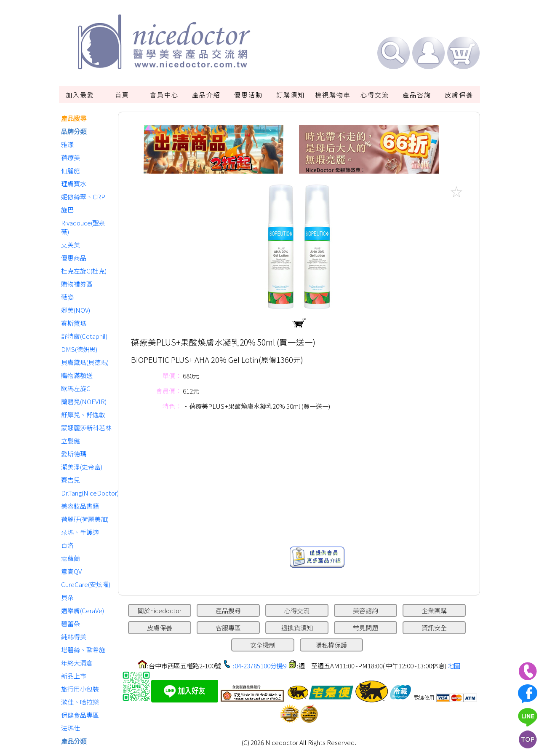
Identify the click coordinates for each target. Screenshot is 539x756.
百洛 (67, 545)
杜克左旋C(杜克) (84, 271)
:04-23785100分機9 (260, 666)
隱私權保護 (331, 645)
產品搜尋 (74, 118)
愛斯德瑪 (74, 454)
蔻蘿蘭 (71, 558)
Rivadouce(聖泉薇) (83, 227)
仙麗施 (71, 170)
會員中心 (164, 95)
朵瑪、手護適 (80, 532)
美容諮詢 (366, 610)
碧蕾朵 (71, 623)
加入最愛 (80, 95)
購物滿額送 (77, 375)
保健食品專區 (80, 715)
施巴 (67, 210)
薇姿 (67, 297)
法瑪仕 (71, 728)
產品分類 (74, 741)
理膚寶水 (74, 184)
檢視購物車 (333, 95)
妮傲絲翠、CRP (83, 197)
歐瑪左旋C (76, 388)
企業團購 (434, 610)
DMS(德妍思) (79, 349)
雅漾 (67, 144)
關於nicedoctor (160, 610)
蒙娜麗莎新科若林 (86, 428)
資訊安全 (434, 628)
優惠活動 (248, 95)
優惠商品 (74, 258)
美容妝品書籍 (80, 506)
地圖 (454, 666)
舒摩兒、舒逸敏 (83, 414)
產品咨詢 (417, 95)
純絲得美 (74, 637)
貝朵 (67, 597)
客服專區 (228, 628)
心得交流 (375, 95)
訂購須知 (291, 95)
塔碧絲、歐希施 (83, 650)
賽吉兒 (71, 480)
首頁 (122, 95)
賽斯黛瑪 (74, 323)
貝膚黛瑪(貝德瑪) (85, 362)
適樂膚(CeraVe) (83, 610)
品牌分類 (74, 131)
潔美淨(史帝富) (82, 467)
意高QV (71, 571)
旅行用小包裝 (80, 689)
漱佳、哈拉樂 (80, 702)
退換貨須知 (297, 628)
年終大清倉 (77, 663)
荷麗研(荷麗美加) (85, 519)
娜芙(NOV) (76, 310)
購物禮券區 (77, 284)
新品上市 (74, 676)
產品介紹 (206, 95)
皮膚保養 (459, 95)
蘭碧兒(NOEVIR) (84, 401)
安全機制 (263, 645)
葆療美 (71, 157)
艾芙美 (71, 245)
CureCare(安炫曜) (86, 584)
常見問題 (366, 628)
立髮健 (71, 441)
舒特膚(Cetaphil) (84, 336)
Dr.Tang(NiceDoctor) (87, 493)
